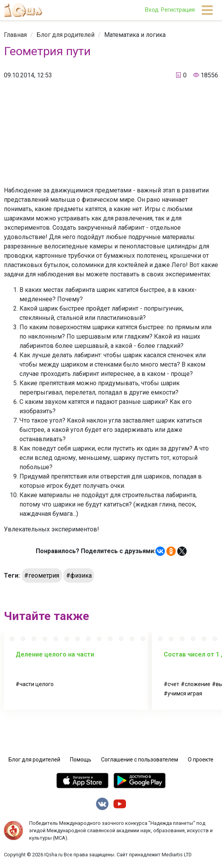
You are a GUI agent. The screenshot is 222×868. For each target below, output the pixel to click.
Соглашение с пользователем (140, 760)
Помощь (81, 760)
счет (173, 684)
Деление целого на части (55, 654)
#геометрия (42, 575)
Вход (152, 10)
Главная (15, 35)
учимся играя (185, 693)
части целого (37, 684)
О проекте (201, 760)
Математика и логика (135, 35)
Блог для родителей (66, 35)
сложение (198, 684)
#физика (79, 575)
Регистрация (178, 10)
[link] (15, 35)
